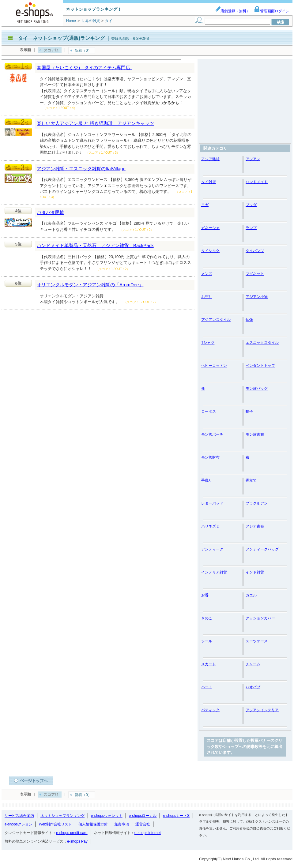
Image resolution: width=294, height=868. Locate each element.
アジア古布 (255, 526)
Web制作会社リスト (55, 824)
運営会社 (143, 824)
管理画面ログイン (272, 11)
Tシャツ (208, 343)
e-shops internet (148, 833)
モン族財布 (210, 457)
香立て (251, 480)
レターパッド (212, 503)
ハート (207, 687)
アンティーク (212, 549)
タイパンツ (255, 251)
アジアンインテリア (262, 710)
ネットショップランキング (62, 816)
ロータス (209, 411)
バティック (210, 710)
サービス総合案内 (19, 816)
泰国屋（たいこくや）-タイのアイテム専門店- (84, 68)
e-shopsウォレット (107, 816)
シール (207, 641)
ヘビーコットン (214, 366)
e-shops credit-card (72, 833)
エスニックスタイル (262, 343)
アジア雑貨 (210, 159)
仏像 (249, 320)
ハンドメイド (257, 182)
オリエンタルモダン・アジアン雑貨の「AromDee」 (90, 285)
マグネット (255, 274)
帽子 (249, 411)
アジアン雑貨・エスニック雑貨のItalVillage (81, 169)
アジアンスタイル (216, 320)
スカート (209, 664)
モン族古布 (255, 434)
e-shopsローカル (143, 816)
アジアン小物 (257, 297)
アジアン (253, 159)
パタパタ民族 (51, 212)
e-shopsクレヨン (19, 824)
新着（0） (83, 51)
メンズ (207, 274)
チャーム (253, 664)
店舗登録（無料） (232, 11)
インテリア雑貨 (214, 572)
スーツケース (257, 641)
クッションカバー (260, 618)
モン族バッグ (257, 389)
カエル (251, 595)
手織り (207, 480)
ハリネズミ (210, 526)
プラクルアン (257, 503)
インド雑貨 (255, 572)
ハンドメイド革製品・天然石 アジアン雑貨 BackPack (95, 245)
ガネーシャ (210, 228)
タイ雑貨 (209, 182)
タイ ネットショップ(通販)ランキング (61, 38)
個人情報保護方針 (93, 824)
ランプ (251, 228)
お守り (207, 297)
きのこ (207, 618)
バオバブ (253, 687)
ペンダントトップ (260, 366)
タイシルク (210, 251)
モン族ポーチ (212, 434)
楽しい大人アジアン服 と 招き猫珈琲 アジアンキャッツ (95, 123)
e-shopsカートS (176, 816)
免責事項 (122, 824)
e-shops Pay (77, 841)
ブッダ (251, 205)
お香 (205, 595)
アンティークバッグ (262, 549)
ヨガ (205, 205)
